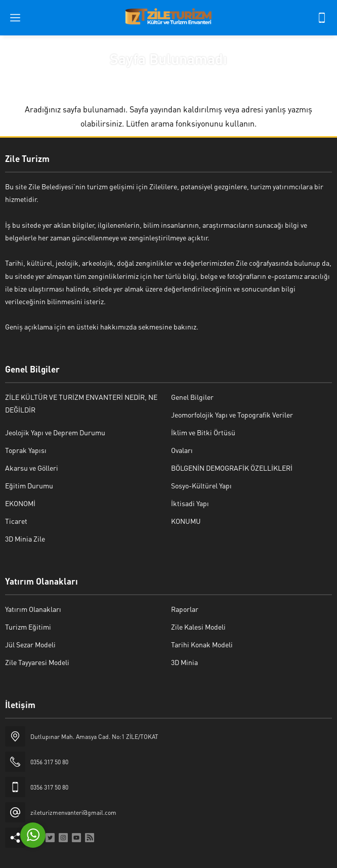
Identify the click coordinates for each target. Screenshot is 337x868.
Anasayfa (137, 77)
